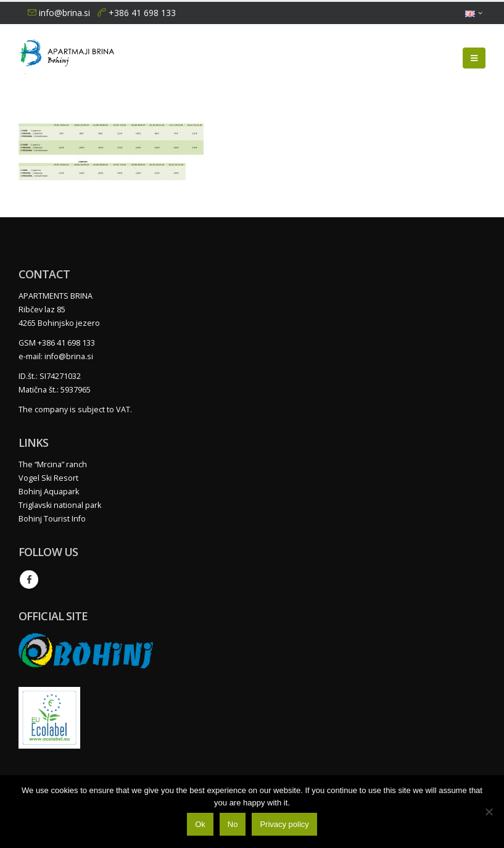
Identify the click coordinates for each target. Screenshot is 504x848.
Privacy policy (284, 824)
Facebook (29, 580)
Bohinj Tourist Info (52, 519)
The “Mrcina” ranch (53, 464)
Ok (200, 824)
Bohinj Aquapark (49, 492)
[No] (489, 812)
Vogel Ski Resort (48, 478)
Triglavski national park (60, 505)
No (233, 824)
